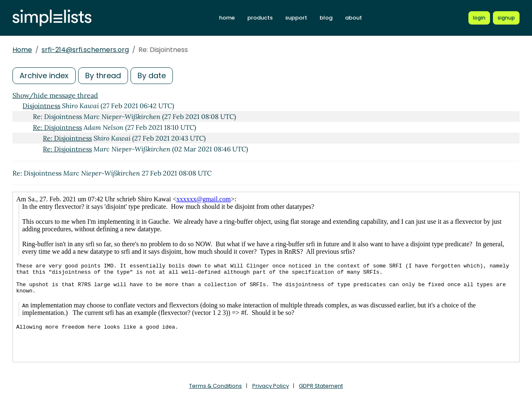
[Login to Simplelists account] (479, 18)
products (260, 18)
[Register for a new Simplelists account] (506, 18)
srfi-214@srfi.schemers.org (85, 50)
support (296, 18)
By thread (103, 76)
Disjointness (41, 106)
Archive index (44, 76)
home (227, 18)
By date (152, 76)
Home (22, 50)
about (353, 18)
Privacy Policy (271, 386)
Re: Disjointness (57, 127)
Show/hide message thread (55, 95)
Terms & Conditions (216, 386)
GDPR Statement (321, 386)
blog (326, 18)
